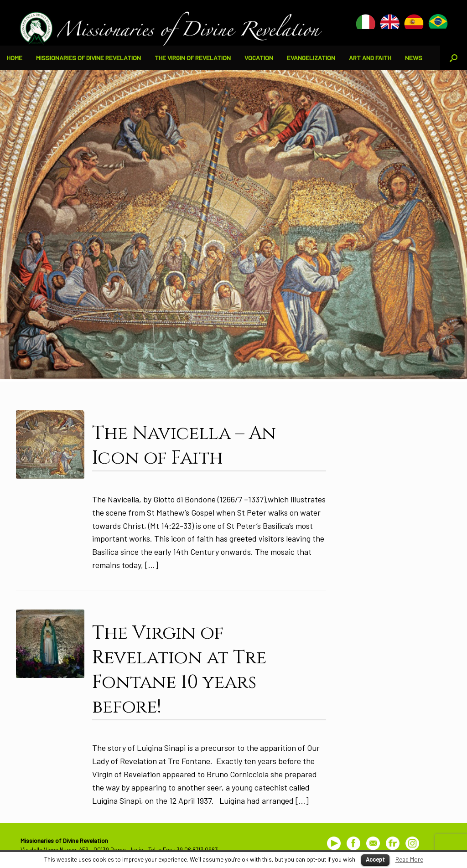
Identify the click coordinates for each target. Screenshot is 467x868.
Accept (375, 859)
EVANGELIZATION (311, 58)
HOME (15, 58)
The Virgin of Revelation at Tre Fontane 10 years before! (179, 670)
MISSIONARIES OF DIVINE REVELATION (88, 58)
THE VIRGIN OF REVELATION (193, 58)
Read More (409, 859)
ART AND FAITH (370, 58)
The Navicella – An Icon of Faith (184, 446)
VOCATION (259, 58)
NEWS (414, 58)
